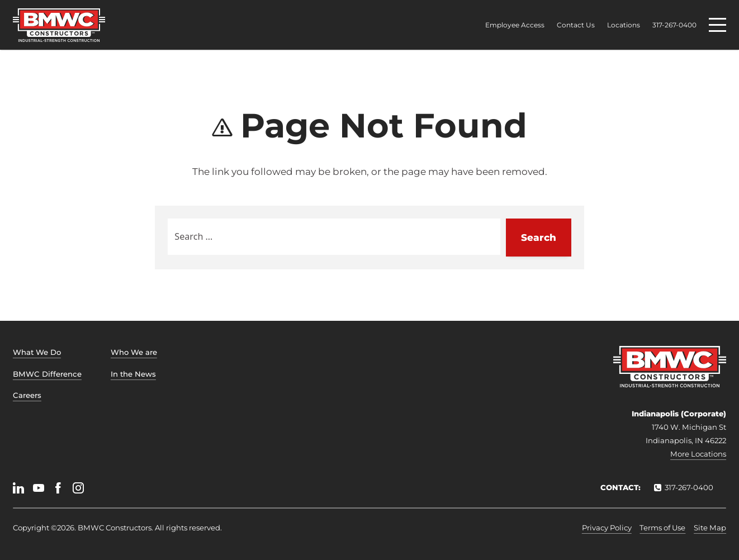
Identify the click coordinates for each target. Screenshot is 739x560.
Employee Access (515, 25)
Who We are (134, 352)
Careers (27, 395)
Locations (624, 25)
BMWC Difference (47, 374)
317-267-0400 (674, 25)
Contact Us (576, 25)
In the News (133, 374)
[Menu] (717, 25)
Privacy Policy (607, 528)
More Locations (698, 454)
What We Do (37, 352)
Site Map (710, 528)
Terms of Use (662, 528)
